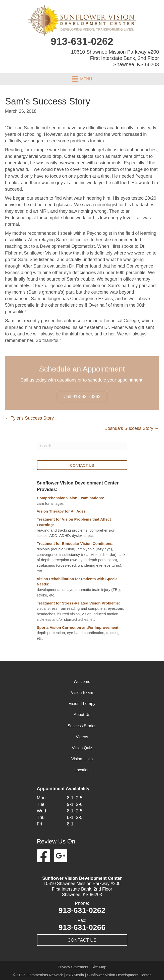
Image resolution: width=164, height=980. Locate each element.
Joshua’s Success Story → (132, 428)
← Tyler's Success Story (29, 418)
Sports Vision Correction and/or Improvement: (78, 627)
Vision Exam (82, 693)
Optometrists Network (45, 975)
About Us (82, 715)
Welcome (82, 682)
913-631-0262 (82, 41)
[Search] (82, 446)
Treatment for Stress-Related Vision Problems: (79, 603)
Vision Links (82, 759)
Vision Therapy (82, 704)
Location (82, 770)
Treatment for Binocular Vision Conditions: (75, 543)
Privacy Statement (73, 967)
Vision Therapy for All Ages (61, 511)
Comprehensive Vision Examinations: (71, 498)
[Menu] (82, 79)
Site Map (99, 967)
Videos (82, 737)
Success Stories (82, 726)
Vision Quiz (82, 748)
